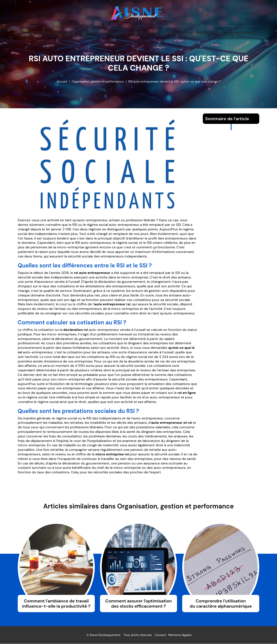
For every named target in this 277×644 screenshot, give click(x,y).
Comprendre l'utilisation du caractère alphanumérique (221, 604)
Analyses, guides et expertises (47, 33)
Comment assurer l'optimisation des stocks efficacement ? (138, 604)
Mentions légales (180, 635)
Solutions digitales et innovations (226, 33)
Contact (160, 635)
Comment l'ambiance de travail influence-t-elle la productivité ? (56, 604)
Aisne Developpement (105, 635)
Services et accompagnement (169, 33)
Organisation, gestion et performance (108, 33)
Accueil (62, 81)
